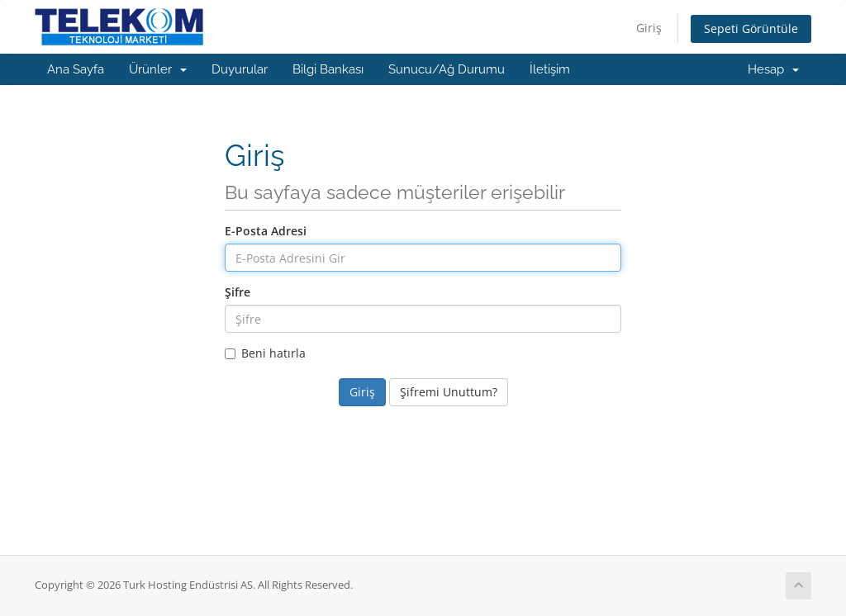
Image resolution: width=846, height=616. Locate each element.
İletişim (550, 69)
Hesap (773, 69)
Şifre (238, 292)
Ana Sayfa (76, 69)
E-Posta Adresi (266, 231)
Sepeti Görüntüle (751, 28)
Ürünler (158, 69)
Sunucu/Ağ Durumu (447, 69)
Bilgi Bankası (328, 69)
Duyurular (240, 69)
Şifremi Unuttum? (449, 392)
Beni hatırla (265, 353)
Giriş (649, 28)
